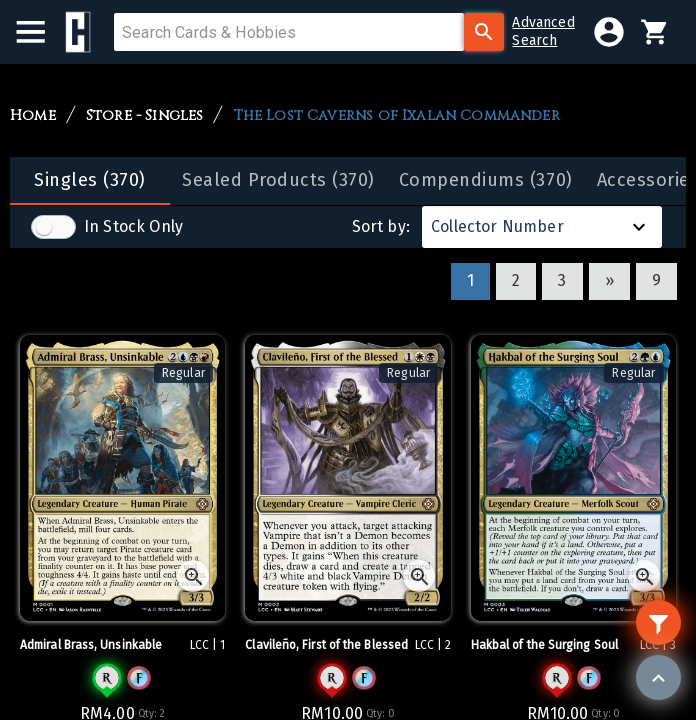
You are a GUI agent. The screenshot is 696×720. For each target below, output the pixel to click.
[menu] (40, 32)
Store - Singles (145, 116)
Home (33, 116)
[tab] (90, 181)
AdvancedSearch (543, 31)
